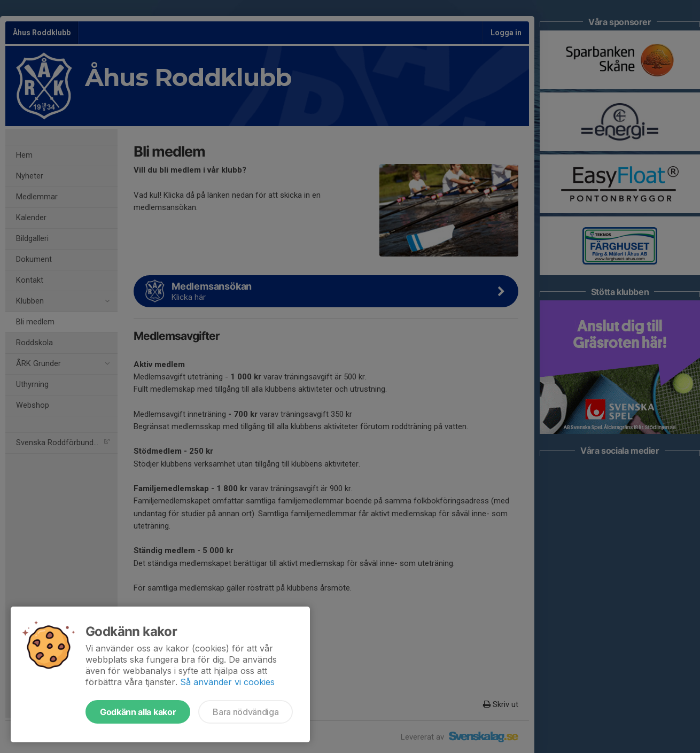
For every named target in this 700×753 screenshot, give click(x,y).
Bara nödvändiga (246, 712)
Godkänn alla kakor (138, 712)
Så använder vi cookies (227, 682)
